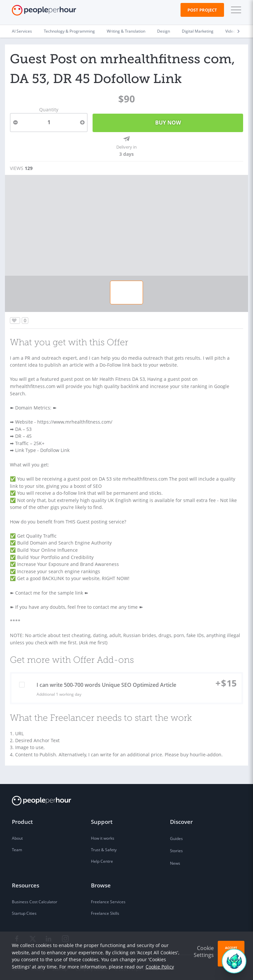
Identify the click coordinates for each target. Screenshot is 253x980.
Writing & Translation (126, 31)
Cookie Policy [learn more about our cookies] (160, 967)
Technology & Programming (69, 31)
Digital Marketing (198, 31)
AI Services (22, 31)
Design (164, 31)
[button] (235, 10)
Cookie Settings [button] (204, 952)
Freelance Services (108, 899)
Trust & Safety (104, 847)
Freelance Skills (105, 911)
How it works (103, 836)
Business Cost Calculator (35, 899)
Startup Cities (24, 911)
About (17, 836)
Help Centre (102, 858)
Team (17, 847)
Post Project (202, 10)
